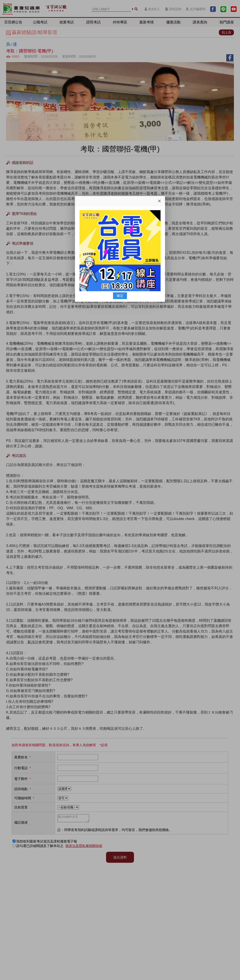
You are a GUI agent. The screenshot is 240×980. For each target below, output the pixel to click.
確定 (120, 296)
